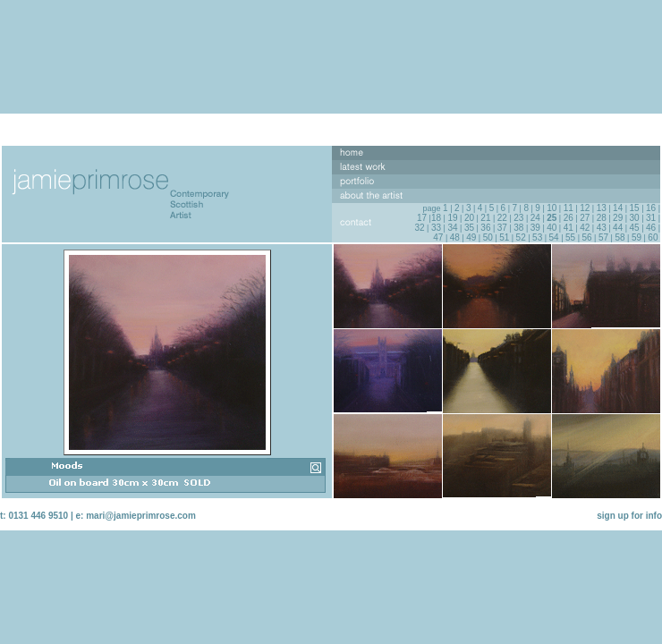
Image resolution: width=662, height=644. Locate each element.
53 (537, 237)
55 (570, 237)
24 (535, 218)
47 (438, 237)
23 (518, 218)
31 (651, 218)
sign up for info (629, 516)
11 (569, 208)
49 (471, 237)
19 (452, 218)
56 (586, 237)
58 (620, 237)
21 (485, 218)
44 (618, 228)
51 (504, 237)
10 (552, 208)
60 (653, 237)
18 (436, 218)
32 (419, 228)
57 (603, 237)
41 (569, 228)
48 (455, 237)
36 (485, 228)
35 (469, 228)
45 (635, 228)
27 (585, 218)
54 (554, 237)
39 (535, 228)
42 (585, 228)
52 (521, 237)
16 (651, 208)
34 (452, 228)
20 (469, 218)
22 (502, 218)
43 (602, 228)
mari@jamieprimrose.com (141, 516)
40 (552, 228)
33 (436, 228)
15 (635, 208)
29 (618, 218)
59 (637, 237)
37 (502, 228)
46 (651, 228)
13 (602, 208)
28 (602, 218)
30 (635, 218)
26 (569, 218)
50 (488, 237)
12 (585, 208)
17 (422, 218)
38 (518, 228)
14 (618, 208)
